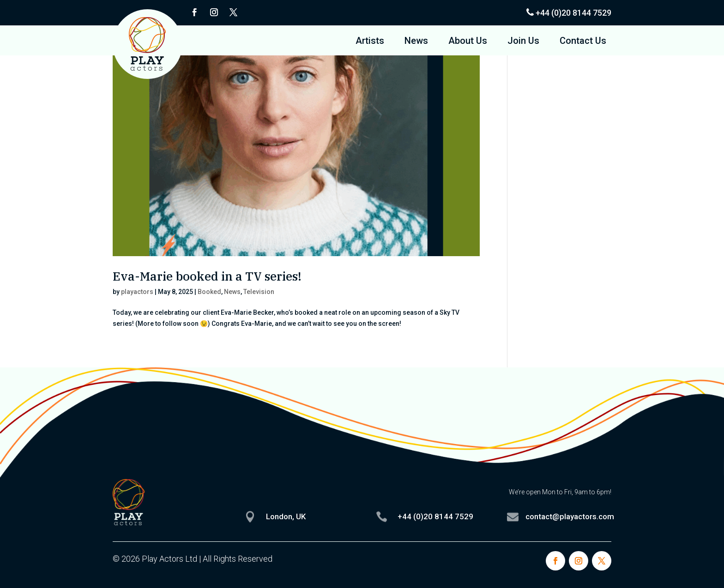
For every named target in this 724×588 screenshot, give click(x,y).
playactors (137, 292)
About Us (468, 42)
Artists (370, 42)
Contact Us (583, 42)
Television (259, 292)
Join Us (523, 42)
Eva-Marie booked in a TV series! (207, 276)
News (416, 42)
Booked (209, 292)
